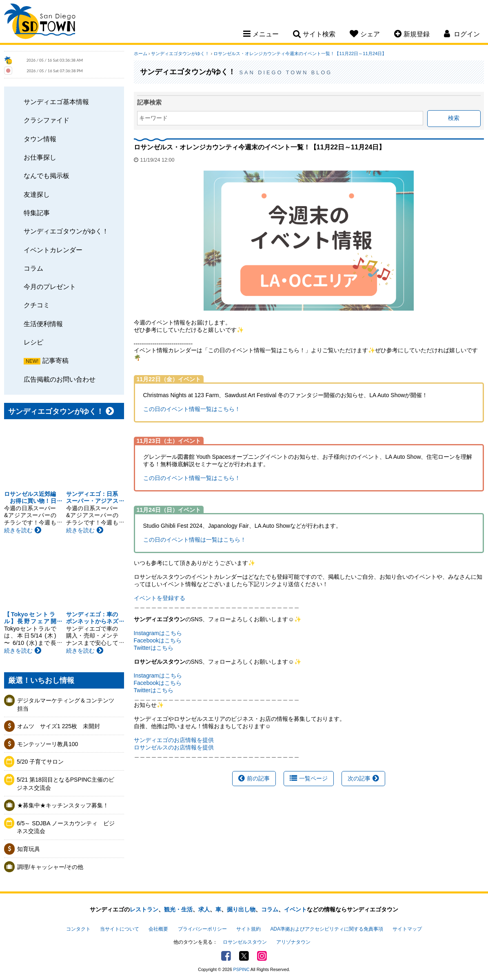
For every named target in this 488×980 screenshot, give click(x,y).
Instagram (262, 956)
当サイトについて (120, 929)
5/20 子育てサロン (40, 762)
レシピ (33, 342)
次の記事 (363, 778)
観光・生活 (178, 909)
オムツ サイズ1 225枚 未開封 (59, 726)
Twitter (244, 956)
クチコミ (37, 305)
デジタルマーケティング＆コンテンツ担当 (66, 704)
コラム (33, 268)
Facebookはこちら (158, 640)
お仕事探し (40, 157)
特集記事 (37, 213)
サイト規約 (248, 929)
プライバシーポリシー (202, 929)
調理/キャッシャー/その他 (50, 867)
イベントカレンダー (53, 250)
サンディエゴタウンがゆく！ (66, 231)
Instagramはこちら (158, 633)
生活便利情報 (43, 324)
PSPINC (242, 969)
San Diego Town (40, 22)
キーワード (153, 118)
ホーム (141, 53)
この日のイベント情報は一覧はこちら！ (195, 540)
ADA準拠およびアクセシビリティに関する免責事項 (326, 929)
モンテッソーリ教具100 (48, 744)
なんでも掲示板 (47, 176)
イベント (295, 909)
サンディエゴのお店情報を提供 (174, 740)
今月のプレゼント (50, 287)
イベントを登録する (160, 598)
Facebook (226, 956)
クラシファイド (47, 120)
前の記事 (254, 778)
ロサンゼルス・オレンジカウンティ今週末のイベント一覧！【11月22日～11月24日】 (300, 53)
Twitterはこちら (154, 648)
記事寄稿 (55, 360)
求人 (204, 909)
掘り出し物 (241, 909)
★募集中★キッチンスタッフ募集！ (63, 805)
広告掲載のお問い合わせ (60, 379)
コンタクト (78, 929)
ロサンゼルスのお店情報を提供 (174, 747)
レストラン (144, 909)
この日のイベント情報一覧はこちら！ (192, 409)
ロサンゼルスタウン (245, 942)
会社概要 (158, 929)
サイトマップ (407, 929)
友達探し (37, 194)
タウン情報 (40, 139)
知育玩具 (29, 849)
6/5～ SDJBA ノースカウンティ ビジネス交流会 (66, 827)
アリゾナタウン (293, 942)
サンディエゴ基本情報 (56, 102)
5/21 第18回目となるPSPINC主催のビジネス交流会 (65, 784)
